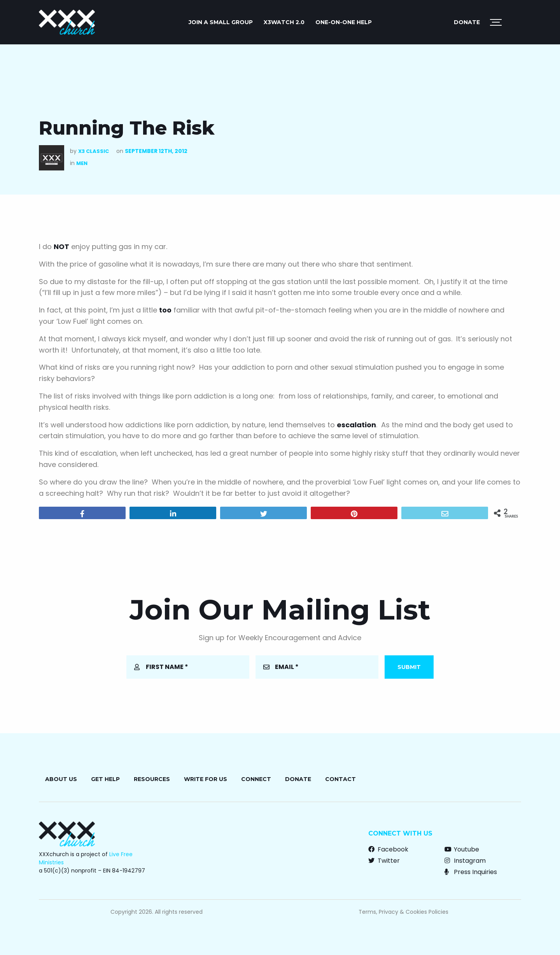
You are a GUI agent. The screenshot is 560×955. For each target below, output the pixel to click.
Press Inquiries (471, 872)
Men (82, 163)
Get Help (105, 779)
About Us (61, 779)
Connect (256, 779)
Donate (467, 22)
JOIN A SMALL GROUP (221, 22)
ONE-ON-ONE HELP (344, 22)
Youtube (462, 849)
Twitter (384, 861)
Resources (152, 779)
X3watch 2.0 (284, 22)
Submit (409, 667)
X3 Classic (94, 151)
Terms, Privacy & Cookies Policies (403, 912)
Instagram (465, 861)
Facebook (388, 849)
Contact (340, 779)
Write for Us (206, 779)
